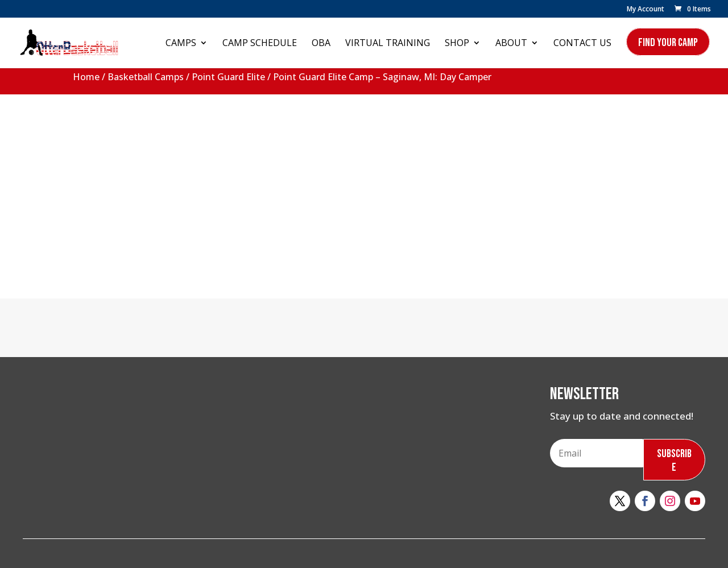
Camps (181, 44)
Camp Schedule (260, 44)
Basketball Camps (146, 77)
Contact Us (582, 44)
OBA (321, 44)
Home (86, 77)
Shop (457, 44)
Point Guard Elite (228, 77)
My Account (646, 10)
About (511, 44)
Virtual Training (388, 44)
